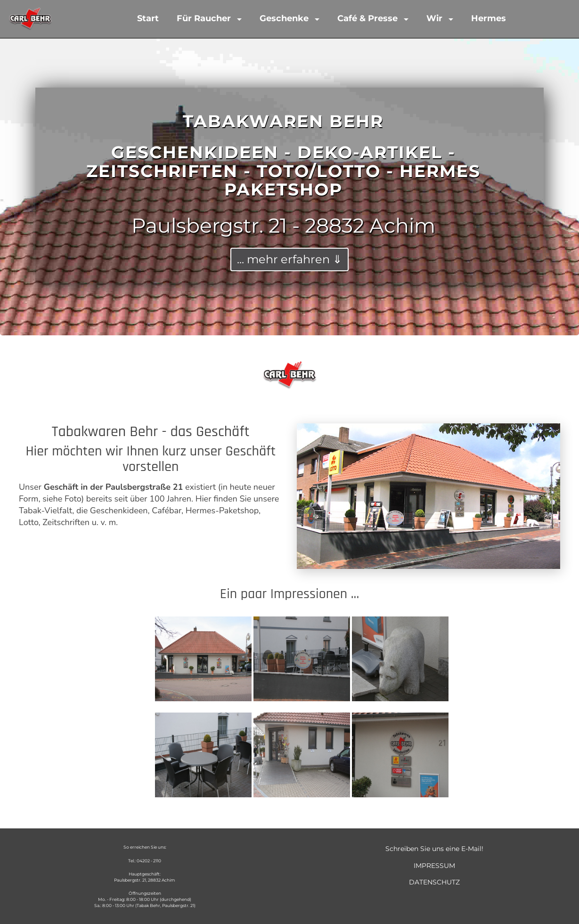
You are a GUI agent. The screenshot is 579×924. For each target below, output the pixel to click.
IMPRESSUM (434, 866)
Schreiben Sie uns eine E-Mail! (434, 849)
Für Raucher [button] (205, 18)
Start (148, 18)
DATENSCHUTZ (434, 882)
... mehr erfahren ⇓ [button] (289, 259)
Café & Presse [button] (369, 18)
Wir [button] (436, 18)
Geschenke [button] (285, 18)
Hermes (489, 18)
